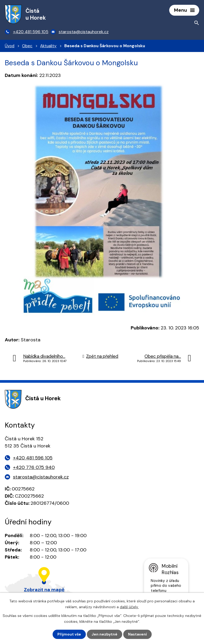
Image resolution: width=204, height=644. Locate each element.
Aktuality (48, 46)
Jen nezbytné (105, 634)
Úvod (10, 46)
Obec (27, 46)
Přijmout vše (69, 634)
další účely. (129, 607)
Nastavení (137, 634)
